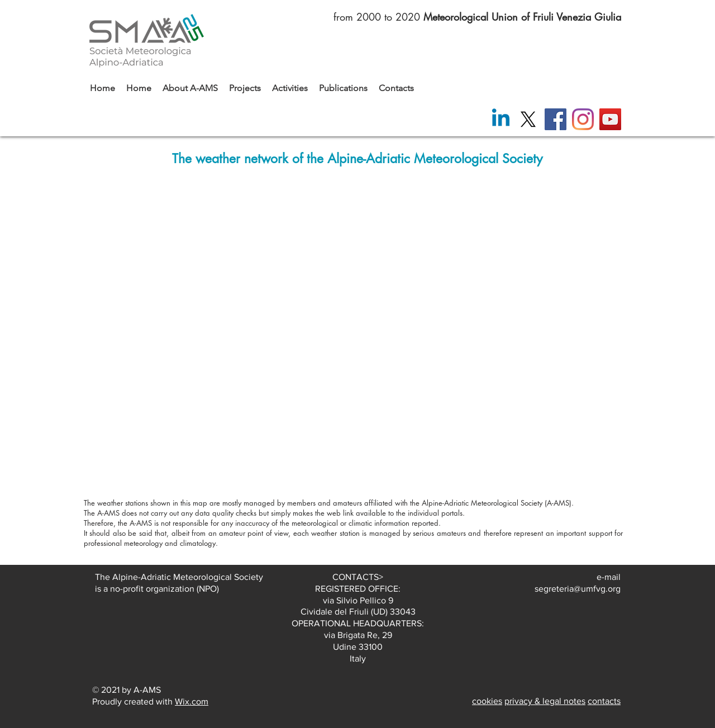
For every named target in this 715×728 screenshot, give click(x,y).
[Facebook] (556, 119)
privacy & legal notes (545, 701)
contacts (604, 701)
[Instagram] (583, 119)
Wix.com (192, 701)
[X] (528, 119)
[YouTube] (610, 119)
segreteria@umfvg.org (578, 589)
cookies (487, 701)
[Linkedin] (501, 119)
